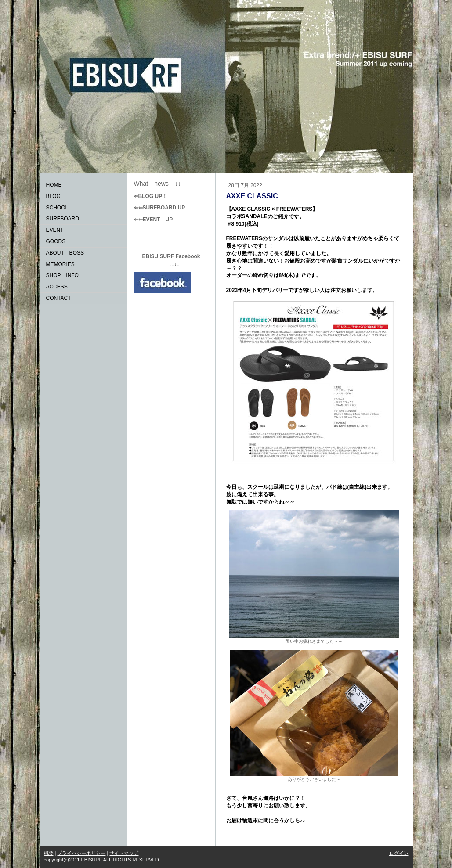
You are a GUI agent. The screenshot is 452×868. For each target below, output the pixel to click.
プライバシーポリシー (81, 853)
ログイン (399, 853)
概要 (49, 853)
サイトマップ (124, 853)
